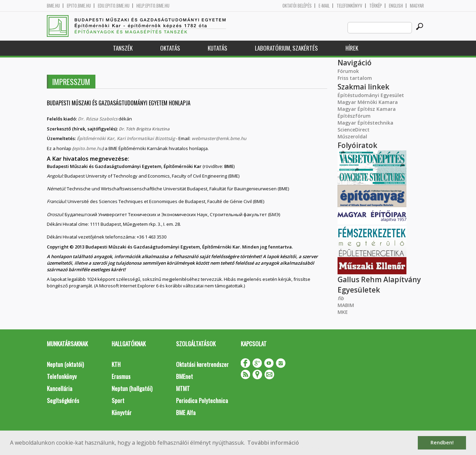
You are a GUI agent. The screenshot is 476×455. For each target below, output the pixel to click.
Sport (118, 400)
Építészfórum (354, 116)
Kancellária (60, 388)
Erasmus (121, 376)
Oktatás (170, 48)
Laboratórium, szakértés (286, 48)
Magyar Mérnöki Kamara (368, 102)
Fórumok (348, 71)
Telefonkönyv (349, 6)
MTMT (183, 388)
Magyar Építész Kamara (367, 109)
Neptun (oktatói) (65, 364)
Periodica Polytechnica (202, 400)
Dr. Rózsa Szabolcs (98, 119)
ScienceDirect (354, 130)
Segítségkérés (63, 400)
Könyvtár (122, 412)
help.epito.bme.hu (153, 6)
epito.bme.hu (79, 6)
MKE (343, 312)
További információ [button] (273, 443)
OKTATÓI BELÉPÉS (297, 6)
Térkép (376, 6)
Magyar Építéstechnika (365, 123)
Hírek (352, 48)
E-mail (324, 6)
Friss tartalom (355, 78)
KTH (116, 364)
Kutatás (218, 48)
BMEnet (184, 376)
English (396, 6)
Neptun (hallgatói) (132, 388)
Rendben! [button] (442, 442)
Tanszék (123, 48)
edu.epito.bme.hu (114, 6)
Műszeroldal (352, 136)
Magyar (417, 6)
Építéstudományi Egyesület (371, 95)
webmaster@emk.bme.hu (219, 138)
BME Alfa (186, 412)
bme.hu (53, 6)
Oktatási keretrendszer (202, 364)
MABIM (346, 305)
